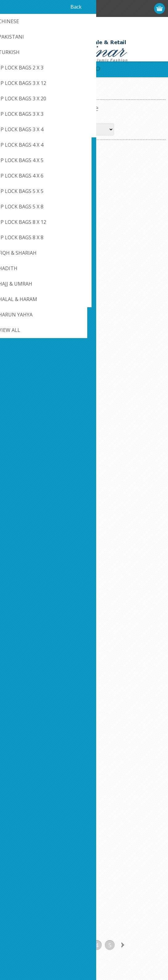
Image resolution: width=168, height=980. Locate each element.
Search (96, 907)
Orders (15, 897)
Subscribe (18, 758)
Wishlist (16, 907)
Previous (45, 550)
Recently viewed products (115, 887)
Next (123, 550)
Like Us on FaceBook (30, 816)
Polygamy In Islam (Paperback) (43, 363)
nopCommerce (93, 957)
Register (124, 8)
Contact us (100, 810)
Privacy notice (23, 826)
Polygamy (125, 228)
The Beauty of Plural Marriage (125, 494)
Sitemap (98, 831)
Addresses (19, 887)
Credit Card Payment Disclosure (121, 821)
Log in (136, 8)
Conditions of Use (27, 837)
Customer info (23, 876)
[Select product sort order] (92, 129)
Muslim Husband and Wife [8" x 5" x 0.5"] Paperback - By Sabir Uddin (43, 235)
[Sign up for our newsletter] (39, 747)
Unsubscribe (47, 758)
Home (11, 94)
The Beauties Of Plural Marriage (43, 494)
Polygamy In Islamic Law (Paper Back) (125, 363)
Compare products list (112, 897)
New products (104, 876)
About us (18, 847)
